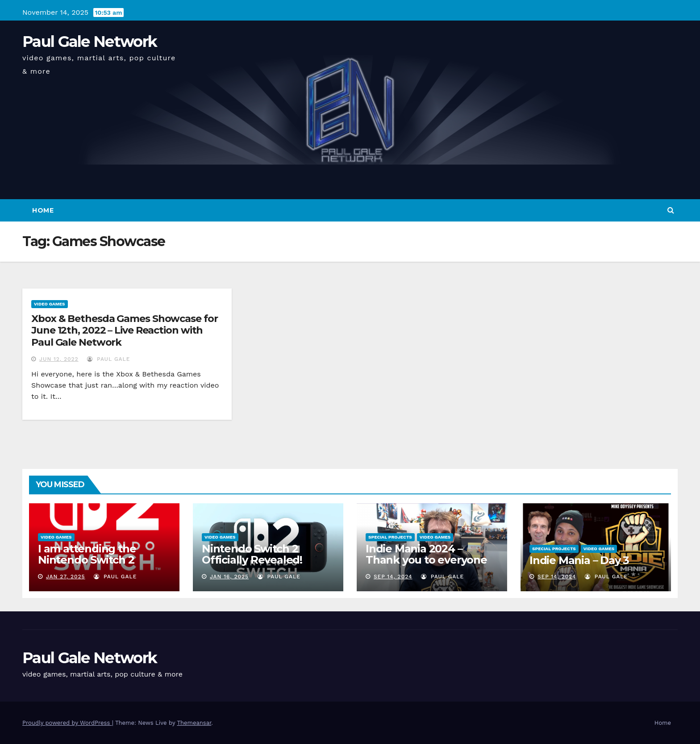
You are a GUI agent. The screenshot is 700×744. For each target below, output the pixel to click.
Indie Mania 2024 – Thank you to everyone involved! (426, 560)
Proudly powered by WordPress (67, 723)
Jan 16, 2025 (229, 577)
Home (43, 210)
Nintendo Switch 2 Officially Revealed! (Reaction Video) (252, 560)
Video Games (50, 304)
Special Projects (390, 537)
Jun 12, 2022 (59, 359)
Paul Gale (108, 359)
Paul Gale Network (90, 42)
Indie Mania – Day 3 (579, 560)
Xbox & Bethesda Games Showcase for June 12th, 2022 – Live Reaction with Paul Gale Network (125, 330)
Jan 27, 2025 (66, 577)
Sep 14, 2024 (393, 577)
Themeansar (194, 723)
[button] (671, 210)
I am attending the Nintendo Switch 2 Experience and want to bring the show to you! (100, 565)
